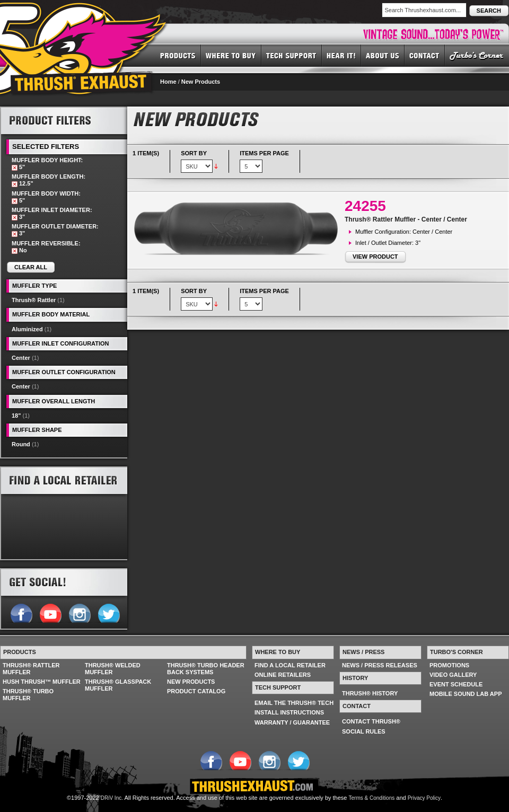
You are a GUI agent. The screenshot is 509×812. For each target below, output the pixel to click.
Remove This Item (15, 168)
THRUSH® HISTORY (370, 693)
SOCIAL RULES (364, 731)
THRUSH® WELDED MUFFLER (113, 669)
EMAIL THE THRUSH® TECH (294, 703)
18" (16, 416)
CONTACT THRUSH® (371, 721)
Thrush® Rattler (34, 300)
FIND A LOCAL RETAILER (290, 665)
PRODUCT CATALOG (196, 691)
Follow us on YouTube (50, 612)
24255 (365, 206)
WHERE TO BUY (231, 55)
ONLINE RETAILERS (283, 675)
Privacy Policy (424, 798)
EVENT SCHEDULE (456, 684)
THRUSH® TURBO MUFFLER (28, 695)
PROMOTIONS (449, 665)
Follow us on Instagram (79, 612)
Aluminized (27, 329)
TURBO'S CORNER (477, 55)
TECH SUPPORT (292, 55)
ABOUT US (383, 55)
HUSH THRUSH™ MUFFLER (42, 682)
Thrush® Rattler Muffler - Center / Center (406, 219)
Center (21, 358)
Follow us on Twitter (108, 612)
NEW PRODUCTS (191, 682)
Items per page (264, 153)
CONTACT (425, 55)
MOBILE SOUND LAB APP (466, 694)
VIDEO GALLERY (453, 675)
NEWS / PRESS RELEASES (380, 665)
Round (21, 444)
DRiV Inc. (112, 798)
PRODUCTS (178, 55)
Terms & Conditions (372, 798)
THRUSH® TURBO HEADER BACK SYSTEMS (206, 669)
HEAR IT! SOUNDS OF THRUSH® (341, 55)
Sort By (194, 153)
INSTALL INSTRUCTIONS (289, 712)
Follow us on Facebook (21, 612)
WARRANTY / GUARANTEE (292, 722)
